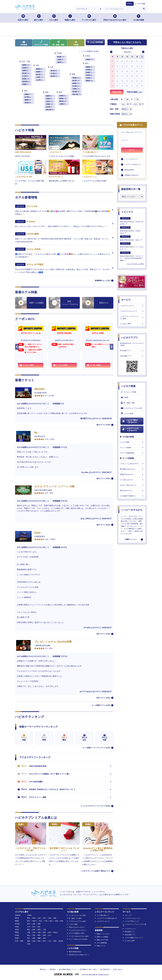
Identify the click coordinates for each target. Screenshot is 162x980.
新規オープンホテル (102, 934)
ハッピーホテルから (132, 510)
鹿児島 (61, 941)
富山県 (54, 71)
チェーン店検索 (132, 448)
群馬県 (76, 83)
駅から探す (39, 18)
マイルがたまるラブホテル (77, 930)
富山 (34, 927)
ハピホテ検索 (128, 386)
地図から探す (70, 18)
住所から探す (23, 18)
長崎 (39, 941)
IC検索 (76, 43)
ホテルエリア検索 (41, 43)
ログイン (132, 150)
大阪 (29, 932)
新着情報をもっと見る (103, 281)
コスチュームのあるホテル (132, 464)
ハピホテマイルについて (132, 311)
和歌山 (56, 932)
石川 (29, 927)
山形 (39, 918)
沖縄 (29, 944)
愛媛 (39, 938)
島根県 (39, 72)
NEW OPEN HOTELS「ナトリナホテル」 (132, 246)
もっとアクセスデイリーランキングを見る (96, 806)
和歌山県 (50, 110)
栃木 (51, 921)
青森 (29, 918)
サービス (126, 300)
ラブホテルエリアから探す (132, 408)
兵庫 (34, 932)
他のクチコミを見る (103, 425)
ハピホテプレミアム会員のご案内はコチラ (96, 871)
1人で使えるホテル (132, 480)
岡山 (29, 935)
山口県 (39, 80)
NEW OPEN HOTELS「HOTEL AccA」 (130, 230)
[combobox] (122, 9)
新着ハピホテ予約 (102, 940)
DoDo (37, 533)
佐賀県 (25, 68)
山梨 (34, 924)
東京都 (76, 92)
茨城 (56, 921)
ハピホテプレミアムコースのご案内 (132, 317)
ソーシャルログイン (132, 159)
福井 (39, 927)
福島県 (89, 81)
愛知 (29, 930)
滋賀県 (49, 96)
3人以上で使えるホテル (132, 485)
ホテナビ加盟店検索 (132, 453)
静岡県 (63, 99)
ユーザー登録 (140, 4)
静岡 (39, 930)
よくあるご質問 (132, 324)
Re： (37, 433)
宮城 (50, 918)
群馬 (62, 921)
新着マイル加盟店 (102, 937)
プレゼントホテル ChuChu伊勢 (53, 642)
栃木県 (76, 81)
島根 (44, 935)
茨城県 (76, 78)
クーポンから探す (89, 18)
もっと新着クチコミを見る (101, 705)
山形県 (89, 78)
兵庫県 (49, 104)
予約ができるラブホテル (76, 927)
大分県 (25, 76)
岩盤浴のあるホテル (132, 474)
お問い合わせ (118, 969)
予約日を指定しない (135, 92)
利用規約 (52, 969)
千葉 (46, 921)
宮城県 (89, 73)
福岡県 (26, 65)
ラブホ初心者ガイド (102, 915)
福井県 (54, 76)
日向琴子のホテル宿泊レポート (78, 955)
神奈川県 (77, 94)
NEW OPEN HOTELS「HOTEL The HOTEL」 (132, 221)
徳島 (34, 938)
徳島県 (28, 94)
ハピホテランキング (132, 306)
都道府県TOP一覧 (131, 189)
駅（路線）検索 (58, 43)
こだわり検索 (127, 414)
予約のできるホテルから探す (115, 18)
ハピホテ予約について (131, 921)
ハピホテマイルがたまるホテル (130, 429)
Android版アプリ (132, 356)
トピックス (127, 212)
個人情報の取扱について (68, 969)
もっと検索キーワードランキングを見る (96, 748)
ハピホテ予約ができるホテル (130, 421)
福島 (55, 918)
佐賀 (34, 941)
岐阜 (34, 930)
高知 (44, 938)
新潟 (29, 924)
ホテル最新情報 (101, 943)
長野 (39, 924)
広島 (34, 935)
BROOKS (39, 389)
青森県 (89, 67)
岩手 (44, 918)
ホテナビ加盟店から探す (76, 933)
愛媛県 (28, 100)
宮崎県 (26, 79)
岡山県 (39, 75)
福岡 (29, 941)
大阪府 (49, 101)
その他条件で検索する (132, 496)
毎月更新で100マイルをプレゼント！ (64, 849)
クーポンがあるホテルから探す (78, 936)
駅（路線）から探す (74, 918)
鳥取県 (39, 69)
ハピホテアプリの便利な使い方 (106, 918)
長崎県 (25, 71)
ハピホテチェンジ (129, 929)
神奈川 (35, 921)
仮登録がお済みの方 (132, 175)
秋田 (34, 918)
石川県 (54, 73)
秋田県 (89, 75)
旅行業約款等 (105, 969)
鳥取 (39, 935)
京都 (39, 932)
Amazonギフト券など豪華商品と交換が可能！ (98, 849)
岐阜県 (62, 96)
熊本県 (26, 73)
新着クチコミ (100, 946)
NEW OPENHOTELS (74, 952)
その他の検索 (139, 18)
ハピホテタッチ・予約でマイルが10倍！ (31, 849)
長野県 (60, 62)
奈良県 (49, 107)
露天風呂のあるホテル (132, 469)
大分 (50, 941)
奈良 (50, 932)
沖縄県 (25, 84)
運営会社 (43, 969)
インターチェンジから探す (77, 915)
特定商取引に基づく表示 (88, 969)
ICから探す (54, 18)
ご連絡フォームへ (130, 539)
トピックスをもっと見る (135, 264)
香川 (29, 938)
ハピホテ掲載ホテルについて (133, 938)
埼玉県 (76, 86)
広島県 (40, 77)
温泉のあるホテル (132, 491)
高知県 (28, 103)
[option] (113, 61)
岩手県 (89, 70)
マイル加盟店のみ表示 (90, 51)
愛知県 (63, 101)
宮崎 (55, 941)
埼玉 (40, 921)
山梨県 (60, 60)
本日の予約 (117, 92)
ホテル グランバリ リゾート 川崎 (54, 486)
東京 (29, 921)
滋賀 (44, 932)
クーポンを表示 (27, 365)
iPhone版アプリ (132, 351)
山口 (50, 935)
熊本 (44, 941)
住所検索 (24, 43)
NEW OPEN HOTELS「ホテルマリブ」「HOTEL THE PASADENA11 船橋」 (132, 256)
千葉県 (76, 89)
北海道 (89, 59)
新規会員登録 (129, 170)
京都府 (49, 99)
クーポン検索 (132, 442)
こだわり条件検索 (95, 42)
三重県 (62, 104)
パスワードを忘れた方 (132, 164)
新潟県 (61, 57)
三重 (44, 930)
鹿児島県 (26, 82)
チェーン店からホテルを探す (77, 939)
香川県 (28, 97)
